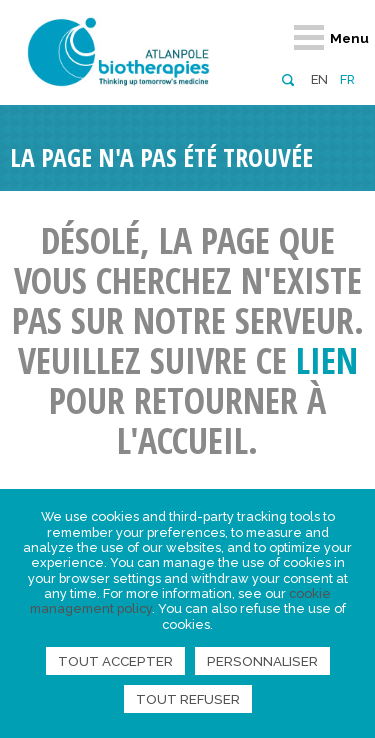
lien (327, 360)
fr (347, 79)
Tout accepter (115, 661)
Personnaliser (262, 661)
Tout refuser (188, 699)
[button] (287, 78)
